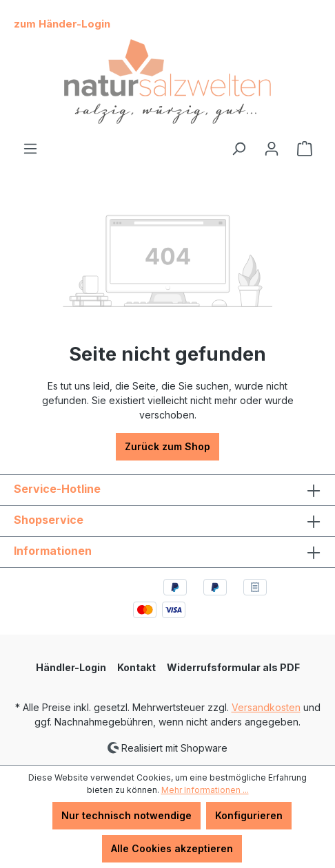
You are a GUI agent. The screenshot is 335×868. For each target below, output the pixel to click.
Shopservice (49, 520)
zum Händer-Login (62, 24)
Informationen (53, 551)
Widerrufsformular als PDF (233, 667)
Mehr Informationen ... (205, 790)
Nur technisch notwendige (126, 815)
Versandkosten (266, 707)
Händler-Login (71, 667)
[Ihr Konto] (272, 149)
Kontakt (136, 667)
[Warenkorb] (305, 149)
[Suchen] (238, 149)
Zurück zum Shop (167, 446)
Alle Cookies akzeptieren (172, 848)
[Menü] (30, 149)
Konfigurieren (249, 815)
